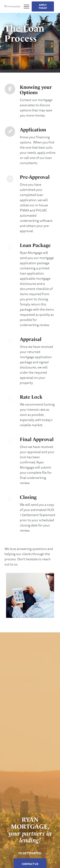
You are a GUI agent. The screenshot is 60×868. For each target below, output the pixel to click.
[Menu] (25, 6)
